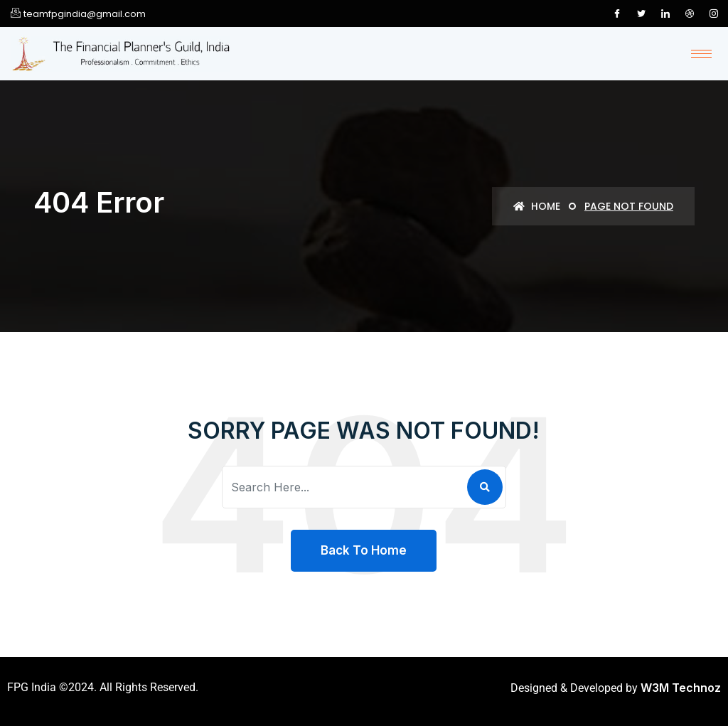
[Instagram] (714, 14)
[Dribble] (690, 14)
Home (537, 206)
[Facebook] (617, 14)
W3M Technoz (681, 688)
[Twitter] (641, 14)
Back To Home (364, 550)
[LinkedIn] (665, 14)
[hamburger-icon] (701, 54)
